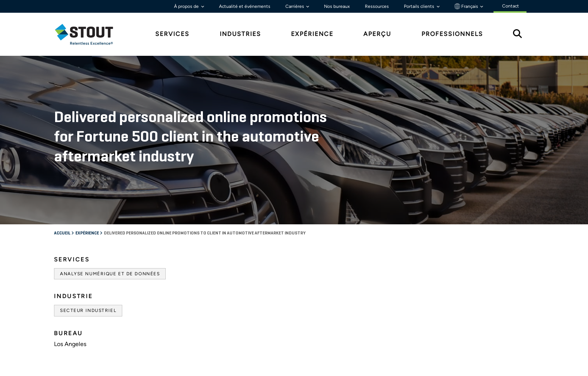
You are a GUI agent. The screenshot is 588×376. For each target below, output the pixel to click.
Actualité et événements (245, 6)
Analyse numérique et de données (110, 274)
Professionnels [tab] (452, 34)
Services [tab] (172, 34)
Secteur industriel (88, 310)
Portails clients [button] (420, 6)
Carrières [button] (295, 6)
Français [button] (467, 6)
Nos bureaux (337, 6)
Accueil (63, 233)
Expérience (88, 233)
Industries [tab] (240, 34)
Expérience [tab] (312, 34)
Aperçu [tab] (377, 34)
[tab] (90, 34)
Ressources (377, 6)
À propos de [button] (187, 6)
